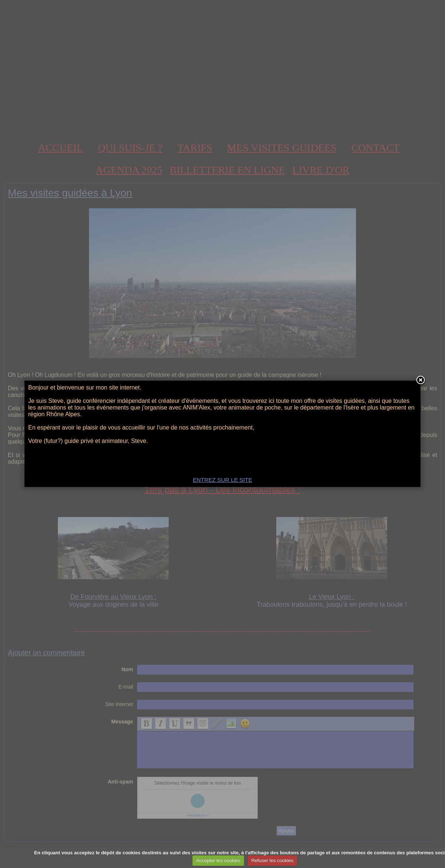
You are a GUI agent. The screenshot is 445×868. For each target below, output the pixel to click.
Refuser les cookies (272, 860)
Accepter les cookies (218, 860)
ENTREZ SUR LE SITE (222, 480)
